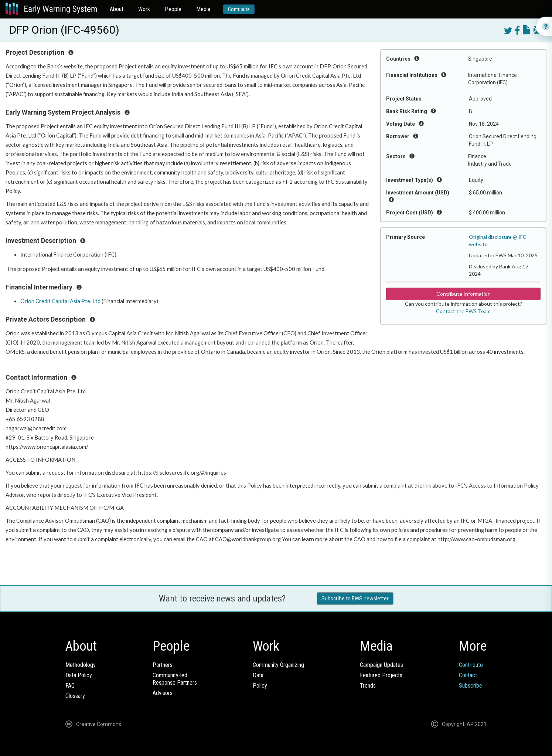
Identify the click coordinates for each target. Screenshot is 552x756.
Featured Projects (381, 675)
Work (144, 9)
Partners (163, 665)
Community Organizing (278, 665)
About (117, 9)
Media (203, 9)
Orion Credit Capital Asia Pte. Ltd (60, 301)
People (173, 9)
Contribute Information (464, 294)
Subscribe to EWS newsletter (355, 599)
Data (258, 675)
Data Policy (79, 675)
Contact (468, 675)
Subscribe (471, 686)
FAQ (70, 686)
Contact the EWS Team (463, 311)
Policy (260, 686)
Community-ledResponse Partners (175, 679)
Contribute (239, 9)
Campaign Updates (381, 665)
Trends (368, 686)
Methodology (81, 665)
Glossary (75, 696)
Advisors (163, 693)
